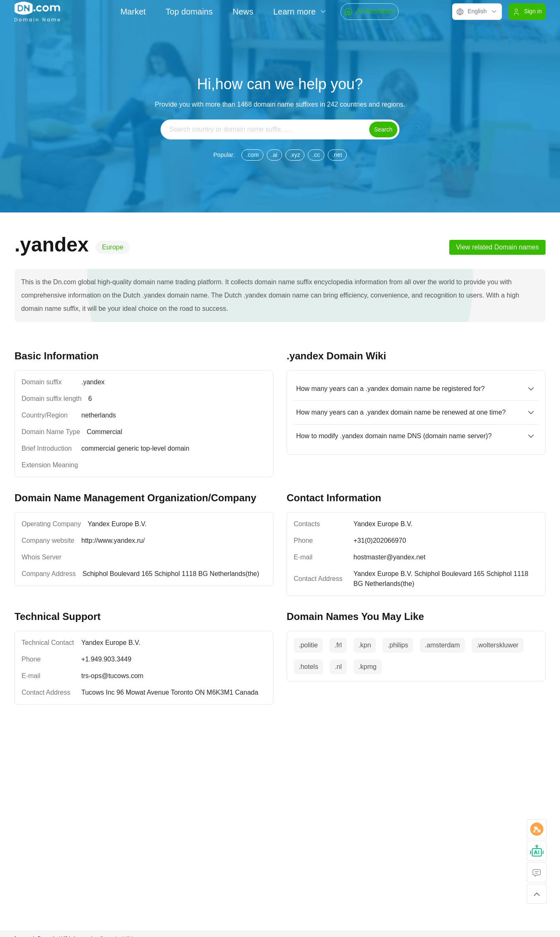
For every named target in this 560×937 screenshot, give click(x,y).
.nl (338, 667)
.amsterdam (442, 645)
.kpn (365, 645)
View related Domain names (497, 247)
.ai (274, 155)
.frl (338, 645)
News (243, 12)
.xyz (295, 155)
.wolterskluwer (498, 645)
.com (252, 155)
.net (337, 155)
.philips (398, 645)
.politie (308, 645)
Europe (113, 247)
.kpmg (368, 667)
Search (383, 129)
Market (133, 12)
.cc (316, 155)
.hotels (308, 667)
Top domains (189, 12)
